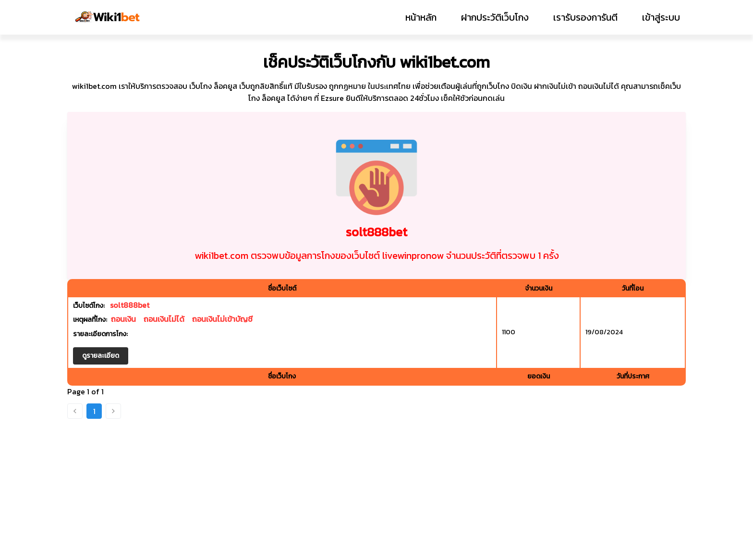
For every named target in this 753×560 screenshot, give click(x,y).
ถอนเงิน (123, 319)
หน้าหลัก (421, 17)
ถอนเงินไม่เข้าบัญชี (222, 319)
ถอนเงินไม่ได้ (164, 319)
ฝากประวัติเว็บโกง (495, 17)
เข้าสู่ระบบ (661, 17)
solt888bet (130, 305)
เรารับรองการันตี (585, 17)
